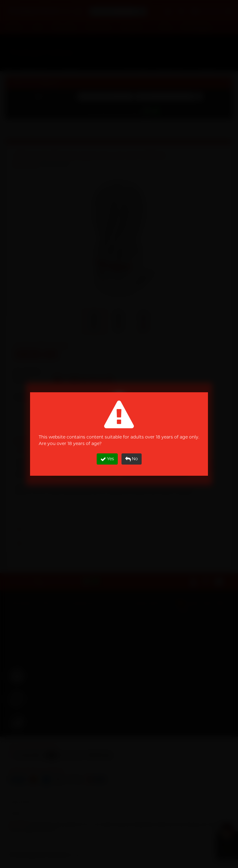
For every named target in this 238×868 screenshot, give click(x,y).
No (132, 459)
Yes (107, 459)
